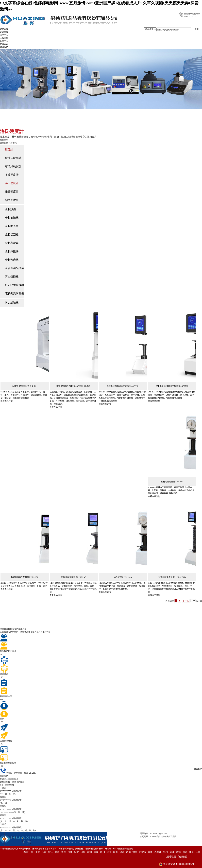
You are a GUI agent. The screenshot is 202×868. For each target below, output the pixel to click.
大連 (150, 852)
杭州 (165, 852)
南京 (185, 852)
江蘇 (198, 852)
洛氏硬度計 (52, 124)
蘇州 (57, 852)
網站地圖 (171, 857)
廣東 (115, 852)
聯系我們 (198, 769)
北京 (191, 852)
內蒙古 (143, 852)
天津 (172, 852)
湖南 (135, 852)
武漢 (178, 852)
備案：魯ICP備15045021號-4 (189, 837)
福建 (122, 852)
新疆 (90, 852)
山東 (83, 852)
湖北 (77, 852)
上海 (109, 852)
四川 (103, 852)
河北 (70, 852)
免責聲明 (182, 857)
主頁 (18, 124)
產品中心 (28, 124)
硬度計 (39, 124)
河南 (128, 852)
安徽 (44, 852)
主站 (38, 852)
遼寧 (64, 852)
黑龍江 (158, 852)
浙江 (51, 852)
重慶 (96, 852)
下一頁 (186, 601)
